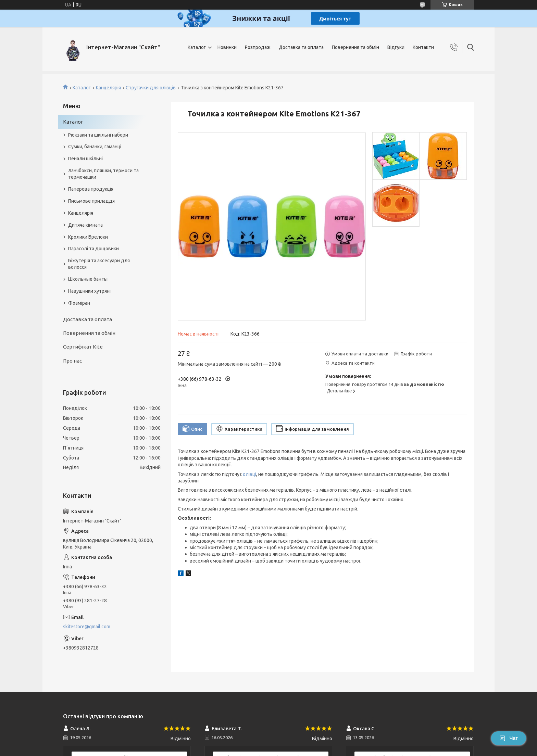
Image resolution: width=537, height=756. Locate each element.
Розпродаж (258, 47)
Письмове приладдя (91, 201)
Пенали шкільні (85, 159)
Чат (509, 738)
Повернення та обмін (355, 47)
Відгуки (396, 47)
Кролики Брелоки (88, 237)
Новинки (227, 47)
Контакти (423, 47)
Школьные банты (88, 279)
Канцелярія (108, 88)
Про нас (72, 361)
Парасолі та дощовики (93, 249)
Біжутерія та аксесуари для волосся (99, 264)
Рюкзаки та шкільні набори (98, 135)
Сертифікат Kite (83, 347)
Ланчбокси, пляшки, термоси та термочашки (103, 174)
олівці (249, 474)
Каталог (197, 47)
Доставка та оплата (301, 47)
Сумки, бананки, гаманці (95, 147)
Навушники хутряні (89, 291)
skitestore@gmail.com (87, 627)
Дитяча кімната (85, 225)
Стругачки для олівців (151, 88)
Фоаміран (79, 303)
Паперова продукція (91, 189)
